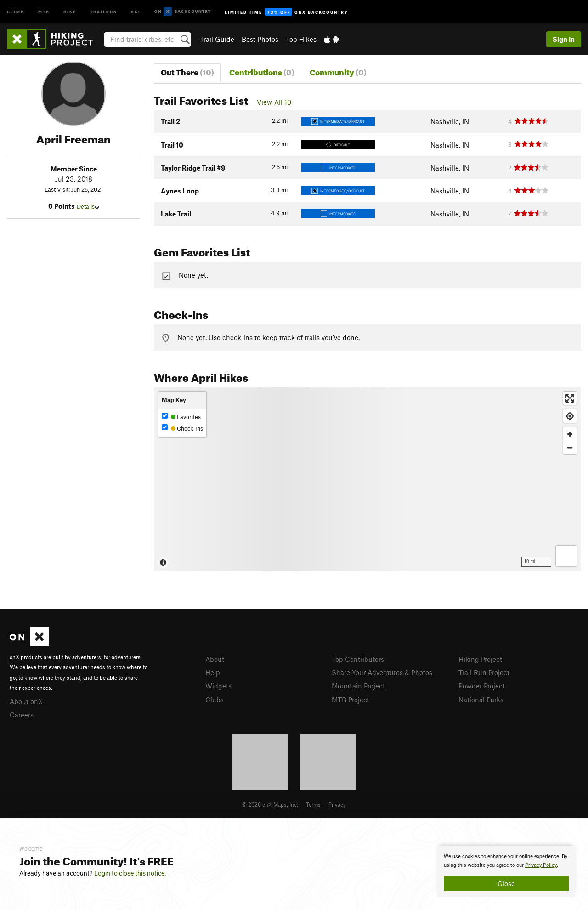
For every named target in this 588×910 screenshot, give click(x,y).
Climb (16, 11)
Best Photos (260, 39)
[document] (506, 871)
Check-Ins (182, 428)
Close (506, 883)
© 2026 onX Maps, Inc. (270, 804)
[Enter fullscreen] (570, 398)
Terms (313, 804)
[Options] (566, 556)
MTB (44, 11)
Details (88, 206)
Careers (22, 715)
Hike (70, 11)
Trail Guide (217, 39)
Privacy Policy (541, 865)
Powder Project (482, 686)
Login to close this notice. (130, 873)
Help (213, 672)
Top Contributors (358, 659)
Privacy (337, 804)
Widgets (218, 686)
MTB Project (351, 700)
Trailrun (104, 11)
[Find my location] (570, 416)
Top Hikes (301, 39)
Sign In (564, 39)
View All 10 (274, 102)
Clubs (215, 700)
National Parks (481, 700)
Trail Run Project (484, 672)
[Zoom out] (570, 447)
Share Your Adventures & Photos (382, 672)
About (215, 659)
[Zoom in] (570, 434)
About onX (26, 701)
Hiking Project (480, 659)
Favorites (181, 417)
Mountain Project (358, 686)
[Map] (367, 479)
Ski (136, 11)
